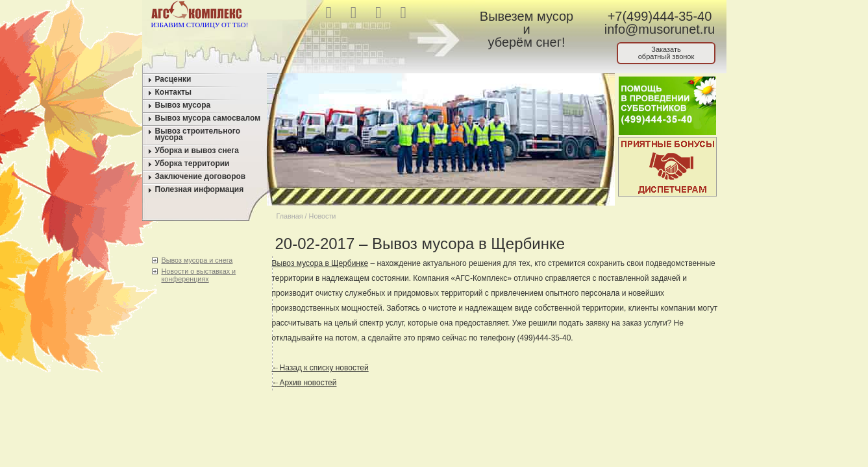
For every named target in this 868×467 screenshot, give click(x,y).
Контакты (174, 92)
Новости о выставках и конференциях (199, 275)
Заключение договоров (201, 176)
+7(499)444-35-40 (660, 16)
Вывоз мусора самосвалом (208, 118)
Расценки (173, 79)
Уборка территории (192, 163)
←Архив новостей (304, 383)
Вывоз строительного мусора (198, 134)
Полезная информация (200, 189)
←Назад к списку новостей (320, 368)
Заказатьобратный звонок (666, 53)
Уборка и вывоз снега (197, 150)
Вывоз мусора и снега (197, 260)
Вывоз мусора (183, 105)
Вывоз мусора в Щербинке (320, 263)
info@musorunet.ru (660, 29)
